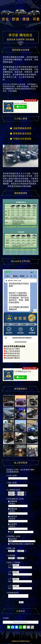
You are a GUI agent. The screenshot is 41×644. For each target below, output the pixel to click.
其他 (12, 532)
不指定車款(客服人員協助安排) (22, 544)
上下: (10, 565)
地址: (10, 567)
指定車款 (13, 539)
